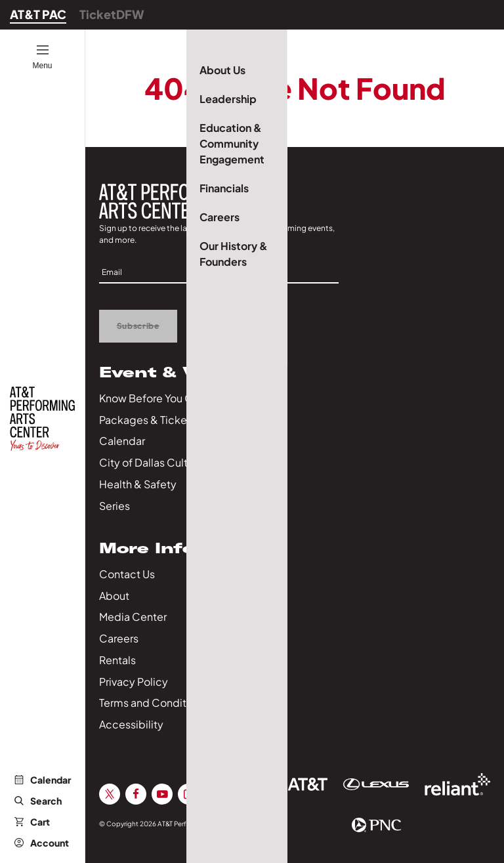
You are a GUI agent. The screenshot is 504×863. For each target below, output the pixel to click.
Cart (32, 822)
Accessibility (131, 724)
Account (42, 843)
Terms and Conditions (153, 703)
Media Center (133, 617)
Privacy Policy (134, 682)
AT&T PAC (38, 14)
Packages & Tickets (148, 420)
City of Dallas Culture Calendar (175, 462)
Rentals (117, 660)
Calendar (43, 780)
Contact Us (127, 574)
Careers (119, 638)
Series (115, 506)
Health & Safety (138, 484)
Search (38, 801)
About (114, 596)
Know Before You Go (149, 398)
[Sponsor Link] (295, 784)
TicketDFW (112, 14)
